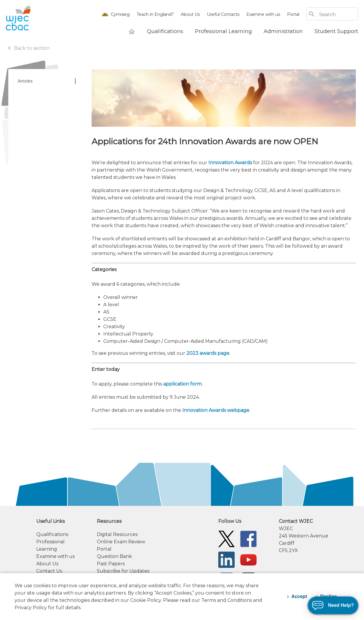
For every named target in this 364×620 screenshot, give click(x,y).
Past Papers (111, 564)
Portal (293, 14)
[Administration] (283, 31)
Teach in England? (155, 14)
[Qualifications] (165, 31)
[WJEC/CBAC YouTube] (248, 559)
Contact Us (49, 571)
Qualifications (52, 534)
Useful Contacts (223, 14)
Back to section (28, 48)
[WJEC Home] (132, 31)
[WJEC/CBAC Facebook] (248, 538)
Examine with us (263, 14)
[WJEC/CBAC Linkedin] (226, 559)
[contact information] (318, 536)
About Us (190, 14)
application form (182, 384)
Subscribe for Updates (123, 571)
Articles (25, 81)
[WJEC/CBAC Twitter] (226, 538)
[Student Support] (336, 31)
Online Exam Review (121, 542)
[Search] (338, 14)
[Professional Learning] (223, 31)
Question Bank (114, 556)
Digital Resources (117, 534)
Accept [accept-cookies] (299, 596)
